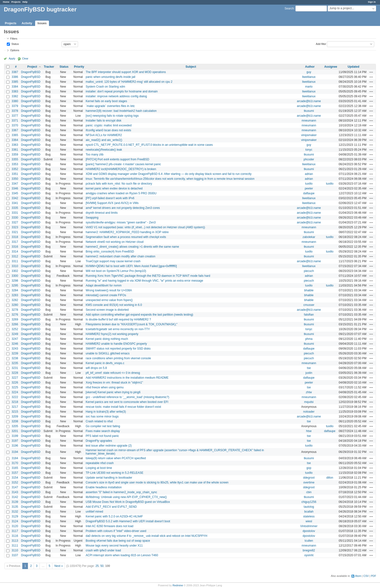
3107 (15, 555)
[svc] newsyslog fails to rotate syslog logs (112, 116)
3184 (15, 458)
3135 (15, 507)
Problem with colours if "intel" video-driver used (116, 531)
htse (309, 431)
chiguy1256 (309, 502)
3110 (15, 550)
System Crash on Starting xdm (105, 87)
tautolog (309, 507)
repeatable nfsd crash (99, 463)
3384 (15, 87)
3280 (15, 305)
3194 (15, 452)
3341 (15, 203)
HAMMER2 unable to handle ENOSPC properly (116, 344)
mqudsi (309, 402)
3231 (15, 368)
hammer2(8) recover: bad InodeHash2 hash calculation (121, 111)
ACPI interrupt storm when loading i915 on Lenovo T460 (122, 555)
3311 (15, 261)
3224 (15, 392)
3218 (15, 402)
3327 (15, 222)
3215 (15, 412)
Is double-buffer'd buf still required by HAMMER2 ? (118, 319)
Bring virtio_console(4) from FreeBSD (110, 252)
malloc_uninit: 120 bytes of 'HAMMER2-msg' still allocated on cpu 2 (129, 82)
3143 (15, 492)
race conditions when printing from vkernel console (118, 358)
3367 (15, 130)
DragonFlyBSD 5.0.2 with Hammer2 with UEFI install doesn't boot (128, 521)
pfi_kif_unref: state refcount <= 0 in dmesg (113, 373)
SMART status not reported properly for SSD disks (118, 349)
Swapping (92, 218)
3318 (15, 237)
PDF (373, 576)
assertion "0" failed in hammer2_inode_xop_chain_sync (121, 492)
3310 (15, 266)
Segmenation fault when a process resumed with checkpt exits (126, 237)
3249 (15, 334)
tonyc (309, 150)
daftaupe (309, 193)
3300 (15, 276)
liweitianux (309, 77)
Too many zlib (94, 155)
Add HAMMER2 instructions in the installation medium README (127, 378)
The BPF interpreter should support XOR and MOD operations (126, 72)
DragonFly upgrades (99, 441)
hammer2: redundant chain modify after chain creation (120, 256)
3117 (15, 531)
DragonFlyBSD (31, 72)
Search (289, 8)
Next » (59, 566)
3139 (15, 502)
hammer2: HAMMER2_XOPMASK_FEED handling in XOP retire (127, 232)
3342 (15, 198)
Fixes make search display (103, 431)
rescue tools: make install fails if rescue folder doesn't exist (123, 407)
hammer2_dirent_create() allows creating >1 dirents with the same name (132, 247)
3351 (15, 174)
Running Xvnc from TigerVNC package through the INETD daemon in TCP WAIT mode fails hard (148, 276)
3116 (15, 536)
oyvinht (309, 555)
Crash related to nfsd (99, 421)
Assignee (331, 67)
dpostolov (309, 531)
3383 (15, 91)
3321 (15, 232)
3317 (15, 242)
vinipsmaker (309, 135)
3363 (15, 145)
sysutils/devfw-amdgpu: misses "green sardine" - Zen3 (121, 222)
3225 (15, 387)
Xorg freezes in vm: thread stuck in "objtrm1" (114, 383)
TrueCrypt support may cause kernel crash (113, 261)
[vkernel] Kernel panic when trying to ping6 (113, 392)
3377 (15, 116)
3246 (15, 344)
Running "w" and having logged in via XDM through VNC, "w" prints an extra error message (144, 281)
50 (102, 566)
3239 (15, 353)
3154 (15, 478)
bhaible (309, 290)
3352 (15, 169)
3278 (15, 310)
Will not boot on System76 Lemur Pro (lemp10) (116, 271)
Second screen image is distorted (107, 310)
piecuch (309, 271)
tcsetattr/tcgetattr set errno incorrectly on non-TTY (118, 329)
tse (309, 368)
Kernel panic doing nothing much (107, 339)
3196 (15, 446)
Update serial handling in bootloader (109, 478)
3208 (15, 421)
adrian (309, 174)
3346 (15, 188)
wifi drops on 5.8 (96, 368)
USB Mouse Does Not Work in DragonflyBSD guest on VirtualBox (128, 502)
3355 (15, 159)
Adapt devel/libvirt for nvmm (103, 286)
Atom (358, 576)
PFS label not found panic (102, 436)
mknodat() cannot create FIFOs (106, 295)
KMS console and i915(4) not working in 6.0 (114, 305)
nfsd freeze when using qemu (105, 387)
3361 (15, 150)
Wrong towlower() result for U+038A (109, 290)
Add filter (321, 44)
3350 (15, 179)
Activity (27, 23)
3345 (15, 193)
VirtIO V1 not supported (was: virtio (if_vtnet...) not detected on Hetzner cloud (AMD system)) (145, 227)
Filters (14, 39)
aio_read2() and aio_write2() (104, 140)
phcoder (309, 159)
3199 (15, 436)
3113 (15, 541)
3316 (15, 247)
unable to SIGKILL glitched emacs (107, 353)
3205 (15, 426)
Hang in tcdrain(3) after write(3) (106, 412)
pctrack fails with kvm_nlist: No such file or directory (119, 184)
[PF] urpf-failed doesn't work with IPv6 (110, 198)
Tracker (49, 67)
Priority (79, 67)
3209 (15, 416)
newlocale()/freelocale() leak (104, 150)
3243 (15, 349)
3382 (15, 96)
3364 (15, 140)
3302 (15, 271)
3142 (15, 497)
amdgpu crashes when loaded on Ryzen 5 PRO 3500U (121, 193)
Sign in (372, 2)
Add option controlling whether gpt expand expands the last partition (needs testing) (139, 315)
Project (32, 67)
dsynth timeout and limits (102, 213)
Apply (12, 58)
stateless (309, 516)
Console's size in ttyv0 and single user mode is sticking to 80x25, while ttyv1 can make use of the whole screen (157, 482)
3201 (15, 431)
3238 (15, 358)
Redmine (178, 585)
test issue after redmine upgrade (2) (109, 446)
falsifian (309, 315)
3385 (15, 82)
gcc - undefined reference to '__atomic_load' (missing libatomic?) (127, 397)
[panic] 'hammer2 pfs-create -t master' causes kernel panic (123, 164)
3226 (15, 383)
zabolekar (309, 237)
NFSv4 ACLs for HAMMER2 (104, 135)
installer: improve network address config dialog (116, 96)
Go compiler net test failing (103, 426)
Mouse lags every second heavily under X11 (114, 546)
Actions (371, 72)
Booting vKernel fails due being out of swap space (118, 541)
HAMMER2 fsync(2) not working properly (112, 334)
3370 (15, 125)
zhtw (309, 392)
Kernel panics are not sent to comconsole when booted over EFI (127, 402)
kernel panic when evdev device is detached (114, 188)
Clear (25, 58)
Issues (42, 23)
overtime (309, 482)
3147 (15, 487)
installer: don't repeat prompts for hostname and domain (122, 91)
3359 (15, 155)
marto (309, 87)
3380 (15, 101)
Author (310, 67)
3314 (15, 252)
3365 (15, 135)
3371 (15, 121)
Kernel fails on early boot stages (106, 101)
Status (15, 44)
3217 (15, 407)
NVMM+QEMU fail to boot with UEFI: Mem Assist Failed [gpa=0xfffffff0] (131, 266)
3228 (15, 373)
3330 (15, 218)
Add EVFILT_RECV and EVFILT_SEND (111, 507)
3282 (15, 300)
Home (6, 2)
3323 (15, 227)
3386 (15, 77)
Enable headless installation (104, 487)
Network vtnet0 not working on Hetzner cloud (115, 242)
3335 (15, 208)
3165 (15, 468)
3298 (15, 281)
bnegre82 (309, 550)
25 (97, 566)
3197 (15, 441)
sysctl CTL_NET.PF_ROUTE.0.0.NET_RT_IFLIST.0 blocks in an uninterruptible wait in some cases (149, 145)
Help (25, 2)
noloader (309, 412)
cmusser (309, 305)
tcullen (309, 541)
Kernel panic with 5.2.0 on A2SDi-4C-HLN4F (114, 516)
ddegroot (309, 478)
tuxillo (309, 184)
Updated (354, 67)
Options (15, 50)
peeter (309, 188)
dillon (330, 478)
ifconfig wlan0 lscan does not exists (108, 130)
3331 (15, 213)
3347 (15, 184)
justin (309, 373)
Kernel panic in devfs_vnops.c (105, 363)
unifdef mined (94, 512)
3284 (15, 290)
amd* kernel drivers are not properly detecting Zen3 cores (123, 208)
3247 (15, 339)
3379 (15, 106)
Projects (16, 2)
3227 (15, 378)
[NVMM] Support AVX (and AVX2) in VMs (112, 203)
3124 (15, 521)
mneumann (309, 121)
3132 (15, 512)
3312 (15, 256)
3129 (15, 516)
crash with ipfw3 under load (103, 550)
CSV (366, 576)
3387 (15, 72)
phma (309, 339)
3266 (15, 324)
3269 (15, 319)
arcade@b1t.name (309, 101)
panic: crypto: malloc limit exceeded (108, 125)
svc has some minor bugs (102, 416)
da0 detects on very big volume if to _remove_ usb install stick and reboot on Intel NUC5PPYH (146, 536)
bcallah (309, 512)
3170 (15, 463)
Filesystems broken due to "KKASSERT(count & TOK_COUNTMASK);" (131, 324)
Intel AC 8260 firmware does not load (109, 526)
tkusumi (309, 111)
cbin (309, 492)
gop (309, 468)
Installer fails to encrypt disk (103, 121)
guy (309, 72)
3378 (15, 111)
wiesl (309, 521)
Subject (191, 67)
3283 (15, 295)
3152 (15, 482)
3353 (15, 164)
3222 (15, 397)
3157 (15, 473)
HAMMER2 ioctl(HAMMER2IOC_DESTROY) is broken (121, 169)
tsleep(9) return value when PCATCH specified (116, 458)
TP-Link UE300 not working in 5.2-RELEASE (114, 473)
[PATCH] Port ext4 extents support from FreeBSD (117, 159)
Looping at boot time (99, 468)
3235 (15, 363)
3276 (15, 315)
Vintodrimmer (309, 526)
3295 (15, 286)
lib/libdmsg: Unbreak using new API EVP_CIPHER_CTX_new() (126, 497)
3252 (15, 329)
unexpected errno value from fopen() (109, 300)
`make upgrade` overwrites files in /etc (110, 106)
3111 (15, 546)
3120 (15, 526)
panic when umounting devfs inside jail (110, 77)
